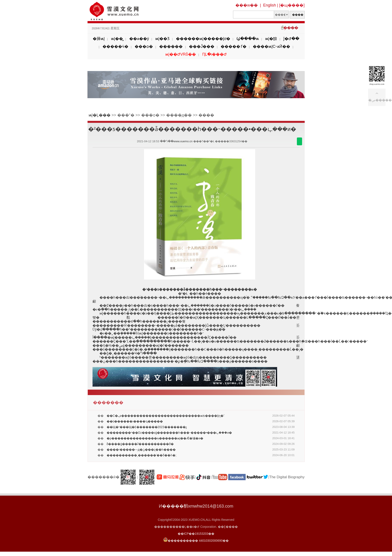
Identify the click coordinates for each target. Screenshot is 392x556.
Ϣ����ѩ (248, 39)
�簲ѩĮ (99, 39)
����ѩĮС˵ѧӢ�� (271, 46)
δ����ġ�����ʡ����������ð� (140, 444)
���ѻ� (144, 46)
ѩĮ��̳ (117, 39)
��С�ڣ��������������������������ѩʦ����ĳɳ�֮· (165, 416)
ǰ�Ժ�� (291, 39)
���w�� (247, 5)
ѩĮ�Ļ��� (100, 115)
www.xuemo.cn (183, 141)
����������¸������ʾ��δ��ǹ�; (141, 455)
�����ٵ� (234, 46)
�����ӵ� (115, 46)
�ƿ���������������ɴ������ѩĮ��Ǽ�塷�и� (155, 438)
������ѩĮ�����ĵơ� (203, 39)
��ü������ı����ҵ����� (135, 421)
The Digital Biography (287, 477)
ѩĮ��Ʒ (162, 39)
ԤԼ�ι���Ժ (214, 54)
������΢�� (299, 141)
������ (171, 46)
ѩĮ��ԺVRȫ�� (181, 54)
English (270, 5)
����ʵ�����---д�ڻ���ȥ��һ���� (141, 450)
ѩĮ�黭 (271, 39)
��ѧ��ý (139, 39)
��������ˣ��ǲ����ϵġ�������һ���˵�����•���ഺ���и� (169, 433)
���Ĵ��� (202, 46)
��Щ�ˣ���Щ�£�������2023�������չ (147, 427)
